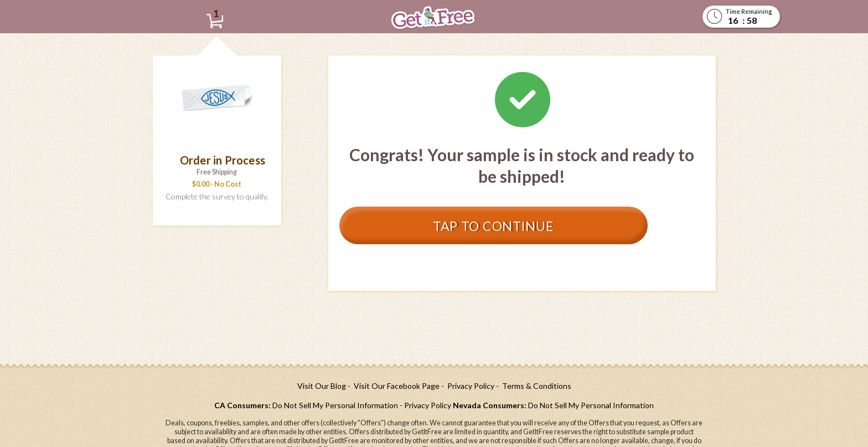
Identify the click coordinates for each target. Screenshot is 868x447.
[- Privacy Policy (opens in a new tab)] (468, 386)
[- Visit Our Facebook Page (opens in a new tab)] (394, 386)
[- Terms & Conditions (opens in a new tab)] (534, 386)
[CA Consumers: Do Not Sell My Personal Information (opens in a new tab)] (306, 405)
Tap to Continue (485, 226)
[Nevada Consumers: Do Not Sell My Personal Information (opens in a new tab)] (553, 405)
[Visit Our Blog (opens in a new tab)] (322, 386)
